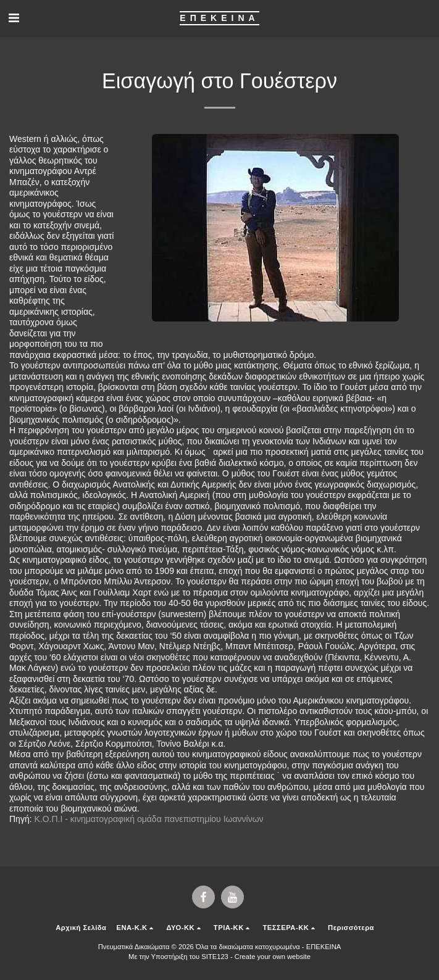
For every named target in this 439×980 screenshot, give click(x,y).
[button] (14, 18)
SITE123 (215, 957)
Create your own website (273, 957)
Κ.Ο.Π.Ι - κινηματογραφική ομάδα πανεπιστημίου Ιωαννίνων (148, 819)
